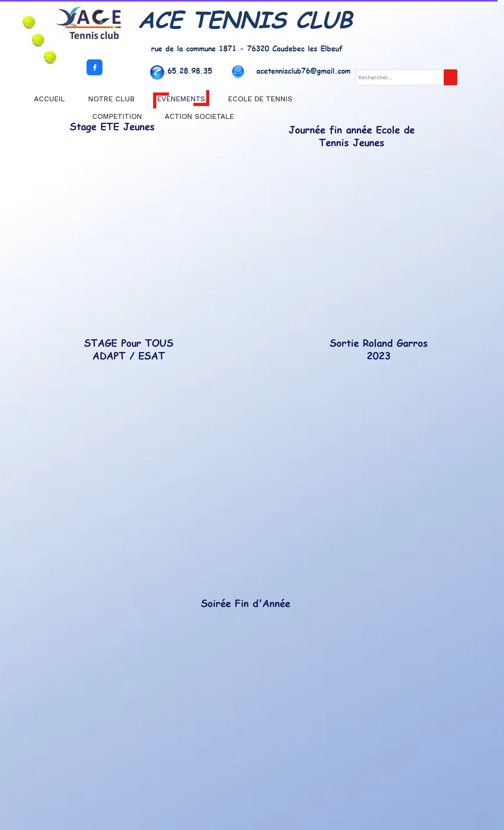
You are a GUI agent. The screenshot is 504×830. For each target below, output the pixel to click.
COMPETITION (117, 116)
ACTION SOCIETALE (199, 116)
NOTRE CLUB (111, 99)
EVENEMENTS (181, 99)
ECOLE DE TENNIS (260, 99)
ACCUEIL (49, 99)
